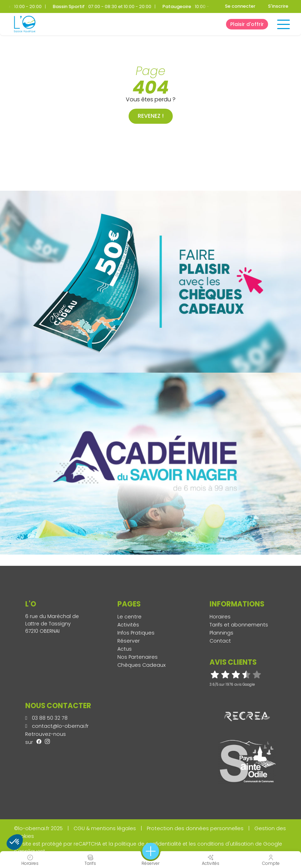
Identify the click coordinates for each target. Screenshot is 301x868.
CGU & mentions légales (105, 828)
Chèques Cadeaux (142, 665)
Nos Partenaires (138, 657)
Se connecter (240, 6)
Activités (128, 625)
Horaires (220, 617)
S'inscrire (278, 6)
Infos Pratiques (136, 633)
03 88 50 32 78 (46, 718)
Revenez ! (151, 116)
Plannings (221, 633)
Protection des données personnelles (195, 828)
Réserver (129, 641)
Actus (125, 649)
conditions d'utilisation (225, 844)
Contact (220, 641)
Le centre (129, 617)
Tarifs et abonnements (239, 625)
